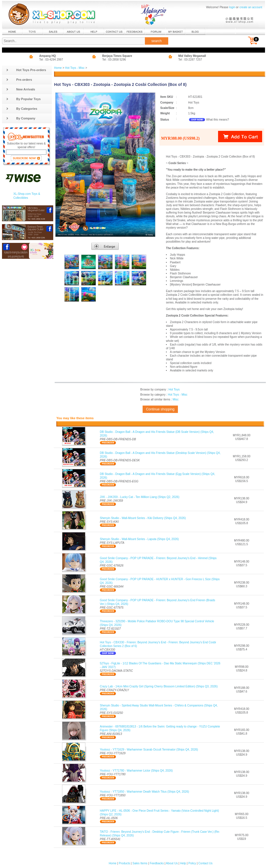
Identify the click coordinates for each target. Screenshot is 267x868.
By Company (21, 118)
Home (58, 68)
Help (183, 863)
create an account (251, 7)
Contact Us (206, 863)
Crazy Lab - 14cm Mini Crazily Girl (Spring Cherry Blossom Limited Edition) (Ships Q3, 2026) (159, 686)
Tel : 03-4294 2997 (51, 60)
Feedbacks (157, 863)
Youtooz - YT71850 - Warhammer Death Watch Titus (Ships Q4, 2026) (145, 792)
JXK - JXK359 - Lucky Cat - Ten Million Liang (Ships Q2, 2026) (140, 497)
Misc (175, 399)
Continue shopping (160, 409)
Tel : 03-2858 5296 (114, 60)
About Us (172, 863)
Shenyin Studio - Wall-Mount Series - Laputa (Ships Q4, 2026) (139, 539)
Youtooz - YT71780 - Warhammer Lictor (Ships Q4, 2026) (136, 771)
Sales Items (140, 863)
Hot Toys (174, 389)
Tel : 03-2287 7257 (190, 60)
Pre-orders (19, 80)
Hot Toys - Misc (75, 68)
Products (124, 863)
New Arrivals (20, 89)
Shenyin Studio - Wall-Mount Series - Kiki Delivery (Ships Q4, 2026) (143, 518)
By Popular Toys (23, 99)
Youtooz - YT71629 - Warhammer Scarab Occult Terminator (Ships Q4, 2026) (149, 750)
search (157, 41)
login (232, 7)
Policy (192, 863)
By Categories (22, 109)
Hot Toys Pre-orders (26, 70)
